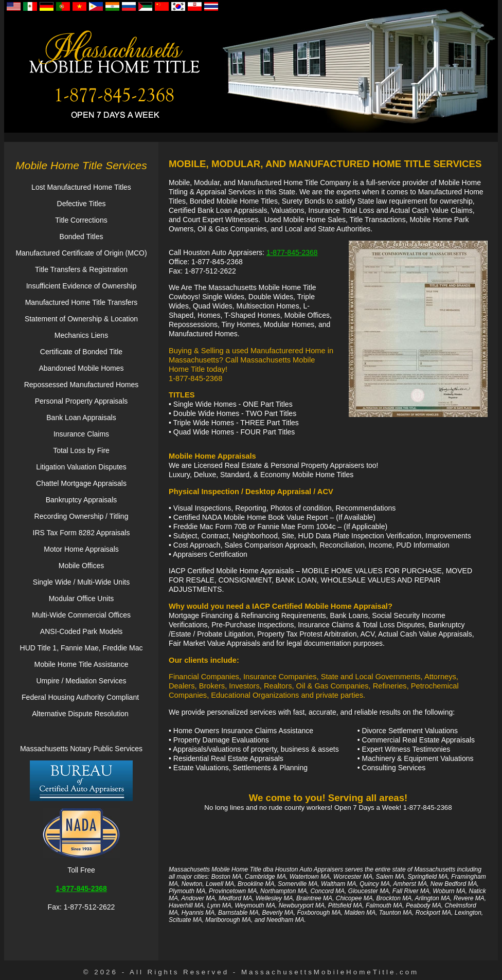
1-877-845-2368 (292, 252)
